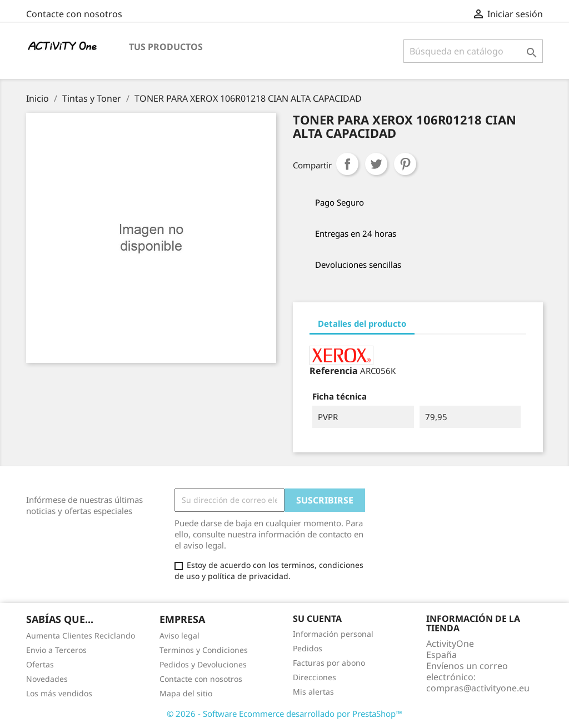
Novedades (47, 679)
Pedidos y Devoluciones (203, 664)
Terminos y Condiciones (204, 650)
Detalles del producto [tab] (362, 323)
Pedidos (308, 648)
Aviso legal (179, 635)
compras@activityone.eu (478, 688)
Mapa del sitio (186, 693)
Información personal (333, 634)
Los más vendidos (59, 693)
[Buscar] (473, 51)
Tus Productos (166, 47)
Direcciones (315, 677)
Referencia (334, 371)
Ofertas (40, 664)
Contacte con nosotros (74, 14)
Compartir (347, 164)
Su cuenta (317, 619)
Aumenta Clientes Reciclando (81, 635)
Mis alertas (313, 692)
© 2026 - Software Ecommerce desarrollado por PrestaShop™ (284, 714)
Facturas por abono (329, 663)
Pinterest (405, 164)
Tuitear (376, 164)
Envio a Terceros (56, 650)
